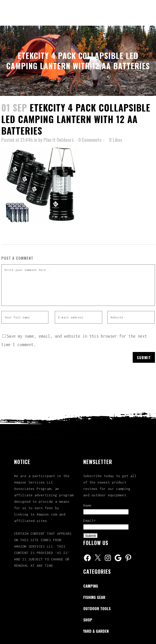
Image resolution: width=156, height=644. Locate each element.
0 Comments (90, 140)
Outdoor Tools (97, 608)
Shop (88, 620)
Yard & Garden (96, 631)
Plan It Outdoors (59, 140)
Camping (91, 586)
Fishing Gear (94, 597)
